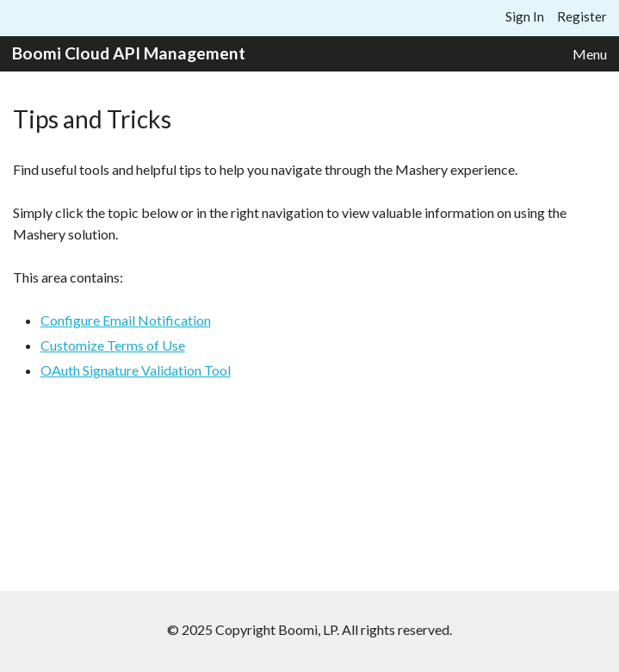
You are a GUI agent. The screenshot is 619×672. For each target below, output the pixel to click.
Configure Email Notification (126, 320)
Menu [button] (590, 54)
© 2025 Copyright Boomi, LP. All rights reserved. (309, 629)
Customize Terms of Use (113, 345)
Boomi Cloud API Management (129, 53)
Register (582, 16)
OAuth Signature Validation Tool (136, 370)
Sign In (525, 16)
